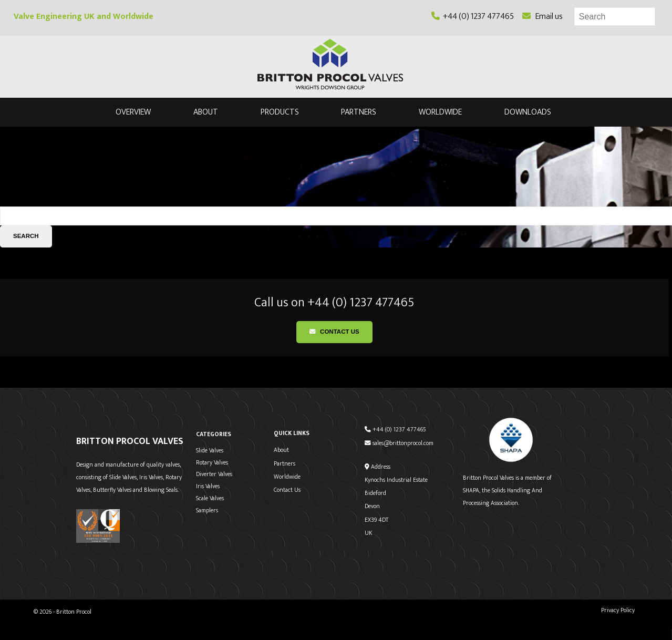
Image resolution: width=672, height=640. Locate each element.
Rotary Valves (212, 463)
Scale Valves (210, 498)
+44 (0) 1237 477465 (473, 17)
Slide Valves (210, 451)
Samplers (207, 510)
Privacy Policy (618, 610)
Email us (542, 17)
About (206, 112)
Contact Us (334, 332)
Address (378, 467)
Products (280, 112)
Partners (359, 112)
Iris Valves (208, 486)
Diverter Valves (214, 474)
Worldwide (440, 112)
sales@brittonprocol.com (399, 443)
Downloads (528, 112)
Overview (133, 112)
